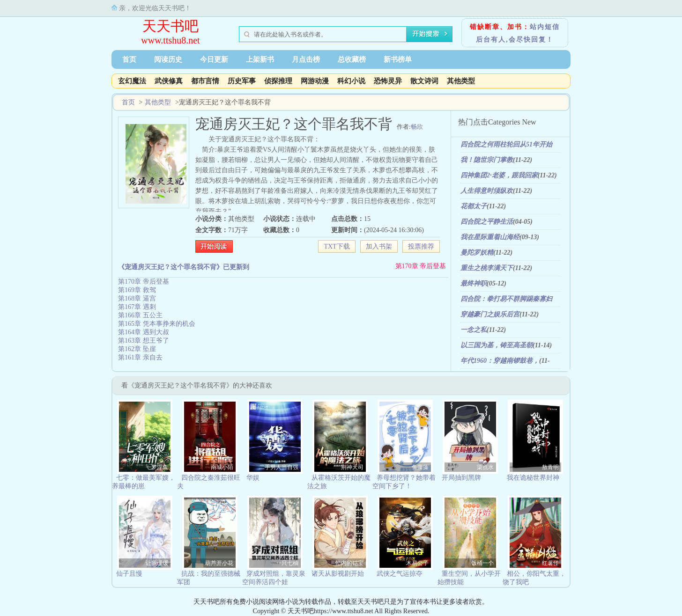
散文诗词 (424, 81)
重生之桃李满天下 (487, 268)
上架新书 (260, 59)
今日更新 (214, 59)
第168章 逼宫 (137, 298)
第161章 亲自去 (140, 357)
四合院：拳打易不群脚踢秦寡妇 (506, 299)
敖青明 (550, 467)
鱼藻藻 (420, 467)
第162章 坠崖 (137, 349)
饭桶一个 (482, 563)
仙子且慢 (129, 574)
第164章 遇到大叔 (144, 332)
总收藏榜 (352, 59)
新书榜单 (398, 59)
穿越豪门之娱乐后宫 (490, 314)
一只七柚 (287, 563)
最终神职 (474, 283)
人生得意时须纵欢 (487, 191)
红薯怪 (550, 563)
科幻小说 (351, 81)
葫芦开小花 (219, 563)
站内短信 (545, 27)
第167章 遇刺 (137, 307)
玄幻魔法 (132, 81)
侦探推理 (278, 81)
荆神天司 (352, 467)
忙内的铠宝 (349, 563)
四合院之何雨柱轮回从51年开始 (506, 144)
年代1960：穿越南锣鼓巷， (500, 361)
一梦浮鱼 (157, 467)
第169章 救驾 (137, 290)
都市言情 (205, 81)
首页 (129, 59)
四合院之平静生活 (487, 222)
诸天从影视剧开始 (338, 574)
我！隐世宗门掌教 (487, 160)
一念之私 (474, 330)
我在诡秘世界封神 (533, 478)
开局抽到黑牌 (461, 478)
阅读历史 (168, 59)
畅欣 (417, 127)
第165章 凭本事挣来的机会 (157, 324)
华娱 (253, 478)
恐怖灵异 (388, 81)
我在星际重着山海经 (490, 237)
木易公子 (417, 563)
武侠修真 (169, 81)
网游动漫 (315, 81)
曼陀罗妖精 (477, 253)
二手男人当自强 (279, 467)
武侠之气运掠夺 (400, 574)
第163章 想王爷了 (144, 341)
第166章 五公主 (140, 315)
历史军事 (242, 81)
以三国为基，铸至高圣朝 (497, 345)
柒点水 (485, 467)
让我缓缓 (157, 563)
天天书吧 (170, 26)
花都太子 (474, 206)
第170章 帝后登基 (421, 266)
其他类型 (461, 81)
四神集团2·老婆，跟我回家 (499, 175)
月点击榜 (306, 59)
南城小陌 (222, 467)
